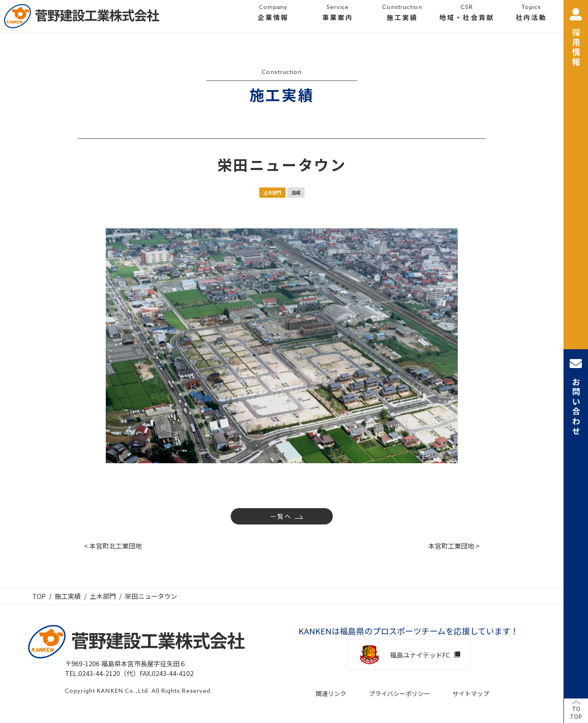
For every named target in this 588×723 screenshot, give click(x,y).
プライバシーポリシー (399, 693)
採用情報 (576, 38)
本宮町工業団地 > (454, 546)
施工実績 (68, 596)
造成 (296, 192)
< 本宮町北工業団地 (113, 546)
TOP (39, 596)
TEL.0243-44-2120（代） (102, 673)
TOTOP (576, 713)
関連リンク (331, 693)
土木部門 (272, 192)
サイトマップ (471, 693)
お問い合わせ (576, 397)
